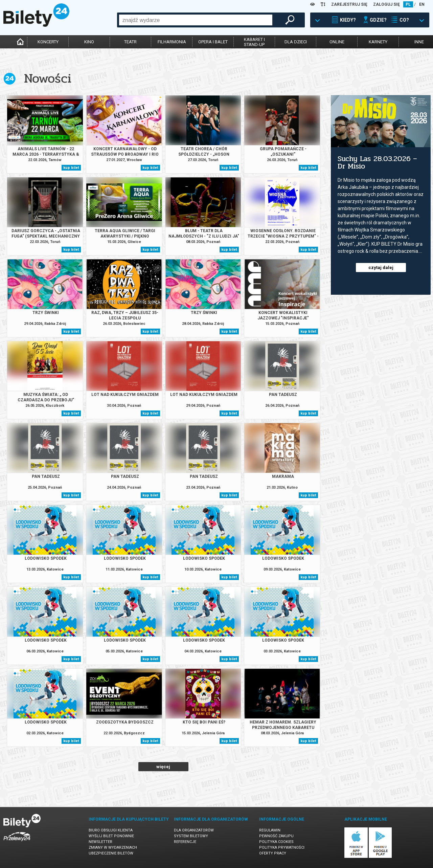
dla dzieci (296, 42)
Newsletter (100, 842)
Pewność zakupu (276, 836)
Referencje (185, 842)
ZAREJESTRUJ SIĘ (349, 4)
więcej (163, 767)
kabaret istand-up (254, 42)
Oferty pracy (273, 853)
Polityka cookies (276, 842)
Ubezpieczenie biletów (111, 853)
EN (422, 4)
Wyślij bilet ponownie (111, 836)
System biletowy (191, 836)
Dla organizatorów (194, 830)
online (337, 42)
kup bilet (71, 168)
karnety (378, 42)
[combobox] (196, 20)
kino (89, 42)
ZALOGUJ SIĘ (386, 4)
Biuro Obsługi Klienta (111, 830)
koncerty (48, 42)
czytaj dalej (381, 268)
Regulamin (270, 830)
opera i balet (213, 42)
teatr (130, 42)
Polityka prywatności (282, 848)
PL (408, 4)
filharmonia (172, 42)
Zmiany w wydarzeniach (113, 848)
